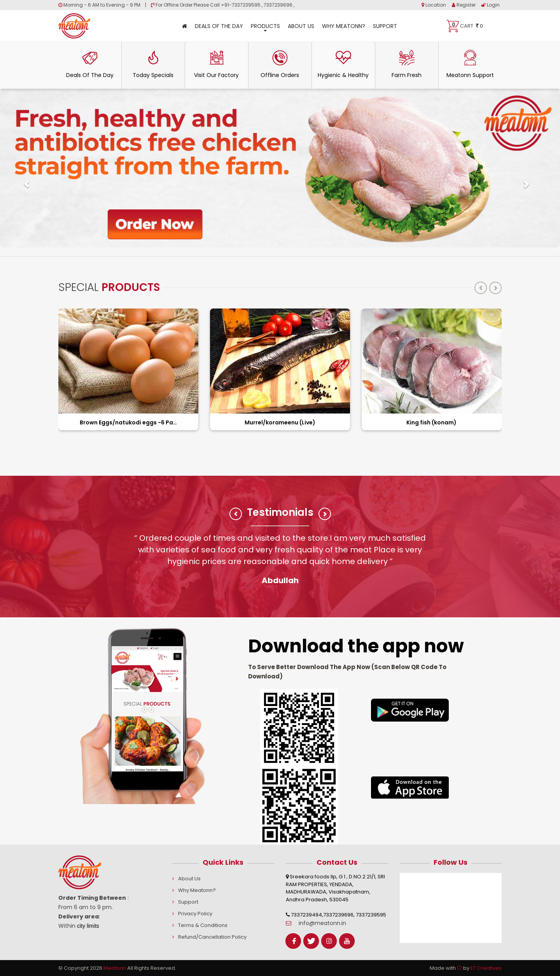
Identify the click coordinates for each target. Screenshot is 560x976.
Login (491, 5)
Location (434, 5)
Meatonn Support (470, 64)
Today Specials (153, 64)
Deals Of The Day (219, 26)
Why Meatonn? (344, 26)
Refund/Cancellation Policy (212, 937)
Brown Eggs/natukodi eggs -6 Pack (128, 422)
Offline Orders (280, 64)
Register (464, 5)
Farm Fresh (407, 64)
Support (385, 26)
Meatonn (115, 968)
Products (265, 27)
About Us (301, 26)
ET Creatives (486, 968)
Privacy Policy (195, 914)
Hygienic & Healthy (343, 64)
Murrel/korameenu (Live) (280, 422)
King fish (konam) (431, 422)
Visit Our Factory (216, 64)
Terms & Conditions (203, 925)
